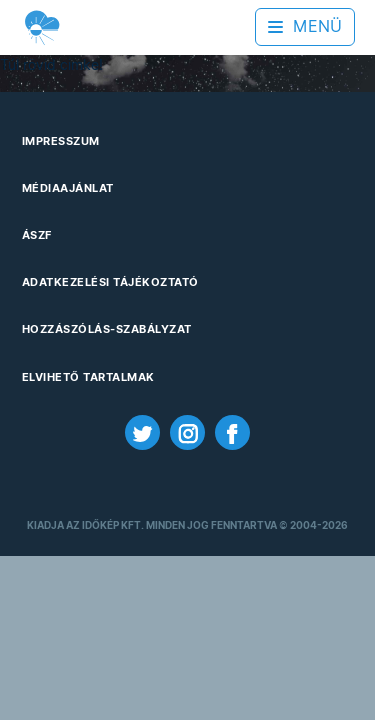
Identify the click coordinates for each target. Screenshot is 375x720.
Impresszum (61, 141)
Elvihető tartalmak (88, 377)
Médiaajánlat (68, 188)
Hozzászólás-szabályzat (107, 329)
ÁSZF (37, 235)
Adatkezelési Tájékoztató (110, 282)
